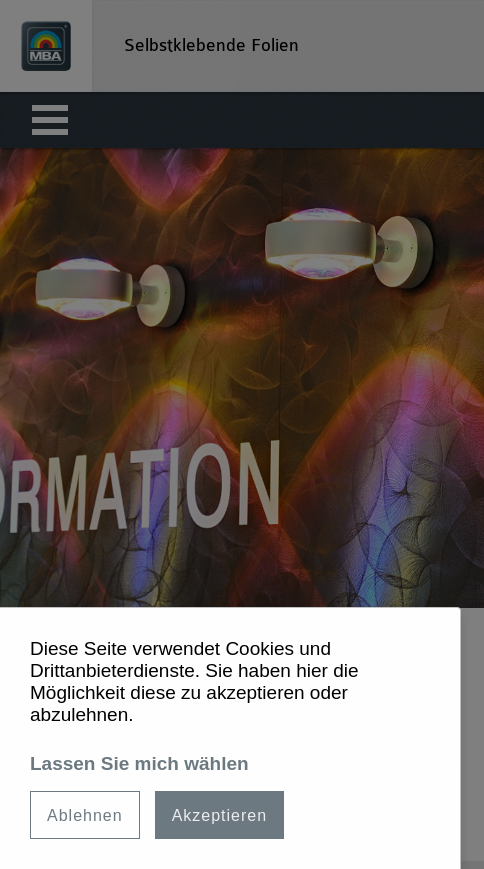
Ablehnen (85, 815)
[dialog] (230, 738)
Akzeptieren (220, 815)
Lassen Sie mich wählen (139, 763)
